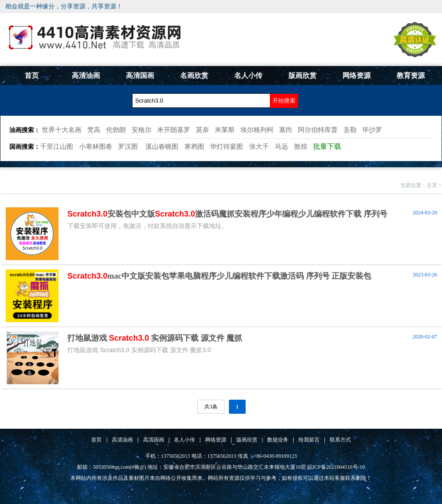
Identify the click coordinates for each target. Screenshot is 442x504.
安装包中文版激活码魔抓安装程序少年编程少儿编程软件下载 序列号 (227, 214)
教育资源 (411, 75)
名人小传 (248, 75)
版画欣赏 (302, 75)
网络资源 (357, 75)
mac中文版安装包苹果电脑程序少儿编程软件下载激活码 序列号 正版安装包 (219, 276)
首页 (32, 75)
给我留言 (309, 440)
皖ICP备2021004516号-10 (336, 467)
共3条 (211, 407)
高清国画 (140, 75)
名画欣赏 (194, 75)
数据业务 (278, 440)
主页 (432, 185)
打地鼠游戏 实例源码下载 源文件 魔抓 (155, 338)
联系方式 (340, 440)
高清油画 (86, 75)
